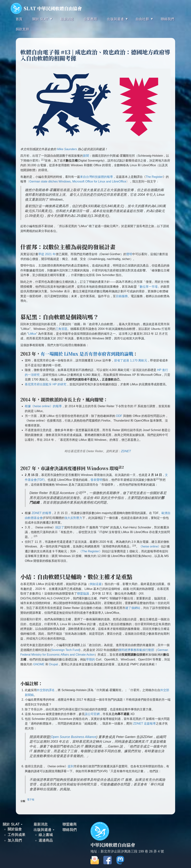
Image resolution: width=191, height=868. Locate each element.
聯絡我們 (70, 830)
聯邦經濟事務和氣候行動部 (136, 650)
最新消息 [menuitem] (67, 19)
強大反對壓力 (73, 518)
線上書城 (46, 835)
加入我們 (15, 840)
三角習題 (61, 329)
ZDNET (126, 451)
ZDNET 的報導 (42, 513)
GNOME (39, 664)
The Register (154, 177)
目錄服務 (122, 296)
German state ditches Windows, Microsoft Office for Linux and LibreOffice (78, 181)
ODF (119, 416)
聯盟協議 (83, 594)
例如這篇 (96, 584)
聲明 (129, 254)
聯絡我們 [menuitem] (167, 19)
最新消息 (41, 824)
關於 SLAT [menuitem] (40, 21)
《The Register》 (90, 551)
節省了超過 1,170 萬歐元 (131, 360)
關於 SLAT (13, 824)
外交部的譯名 (46, 690)
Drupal (53, 664)
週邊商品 (46, 840)
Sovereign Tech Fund (65, 650)
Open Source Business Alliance (74, 737)
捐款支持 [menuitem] (22, 29)
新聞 (86, 156)
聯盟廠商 (70, 824)
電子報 (31, 800)
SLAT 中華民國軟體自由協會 (46, 8)
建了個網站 (133, 608)
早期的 (90, 659)
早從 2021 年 (47, 254)
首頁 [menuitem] (19, 19)
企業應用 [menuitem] (90, 19)
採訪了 (60, 527)
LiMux (32, 334)
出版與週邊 (44, 830)
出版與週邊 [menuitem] (115, 21)
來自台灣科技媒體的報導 (96, 177)
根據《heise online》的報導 (43, 406)
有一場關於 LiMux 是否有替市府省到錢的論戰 (87, 354)
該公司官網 (92, 714)
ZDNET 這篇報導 (144, 724)
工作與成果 (17, 835)
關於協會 (15, 829)
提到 (71, 766)
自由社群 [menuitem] (142, 21)
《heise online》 (150, 546)
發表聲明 (96, 480)
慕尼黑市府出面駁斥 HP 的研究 (46, 384)
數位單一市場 (149, 287)
